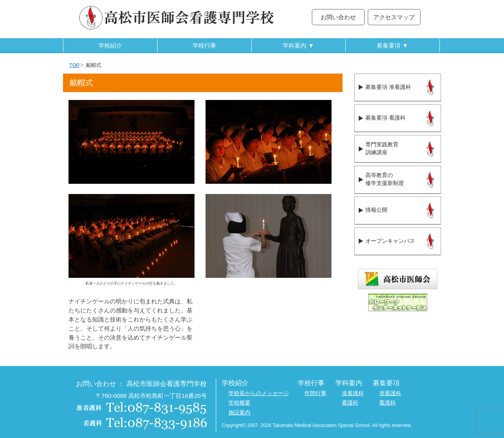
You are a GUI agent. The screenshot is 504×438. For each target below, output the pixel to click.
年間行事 (315, 393)
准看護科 (353, 393)
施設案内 (239, 413)
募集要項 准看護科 (388, 87)
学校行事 (204, 45)
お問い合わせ (338, 17)
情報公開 (376, 210)
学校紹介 (110, 45)
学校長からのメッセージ (259, 393)
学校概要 (239, 403)
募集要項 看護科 (385, 118)
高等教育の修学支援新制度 (385, 179)
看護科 (350, 403)
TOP (74, 65)
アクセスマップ (394, 17)
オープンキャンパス (390, 241)
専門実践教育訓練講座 (382, 149)
